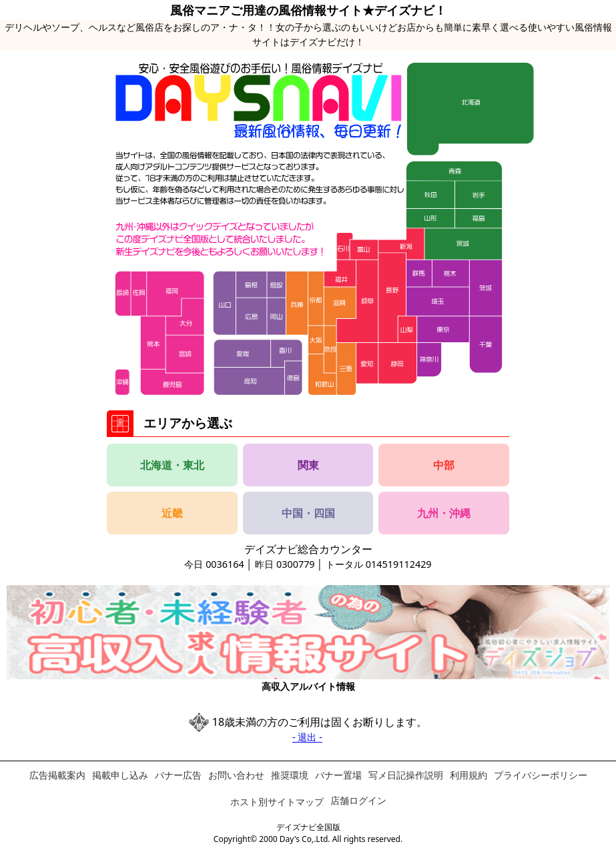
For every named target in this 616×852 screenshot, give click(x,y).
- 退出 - (307, 737)
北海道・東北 (172, 465)
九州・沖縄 (444, 513)
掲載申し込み (120, 775)
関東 (308, 465)
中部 (444, 465)
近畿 (172, 513)
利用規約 (469, 775)
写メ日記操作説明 (406, 775)
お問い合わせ (236, 775)
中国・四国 (308, 513)
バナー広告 (178, 775)
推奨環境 (290, 775)
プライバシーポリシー (541, 775)
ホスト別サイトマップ (277, 802)
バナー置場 (338, 775)
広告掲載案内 (57, 775)
